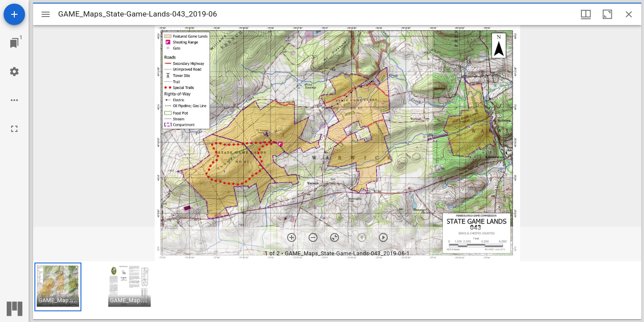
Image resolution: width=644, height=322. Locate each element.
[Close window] (629, 14)
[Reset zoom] (335, 237)
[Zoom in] (292, 237)
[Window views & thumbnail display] (586, 14)
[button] (58, 287)
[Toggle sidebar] (46, 14)
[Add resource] (14, 14)
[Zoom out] (313, 237)
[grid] (337, 290)
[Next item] (383, 237)
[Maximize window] (607, 14)
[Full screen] (14, 129)
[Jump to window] (14, 43)
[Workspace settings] (14, 72)
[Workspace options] (14, 100)
